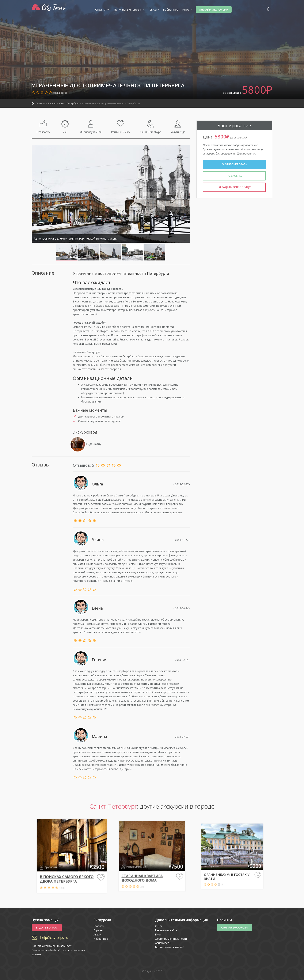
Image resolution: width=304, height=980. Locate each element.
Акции (97, 935)
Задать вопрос (47, 928)
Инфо (188, 9)
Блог (158, 935)
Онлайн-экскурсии (214, 9)
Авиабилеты (163, 943)
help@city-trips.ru (54, 938)
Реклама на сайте (166, 930)
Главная (99, 926)
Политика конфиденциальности (52, 946)
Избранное (171, 9)
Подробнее (234, 176)
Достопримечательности (171, 939)
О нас (159, 926)
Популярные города (130, 9)
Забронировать (234, 164)
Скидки (154, 9)
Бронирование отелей (170, 947)
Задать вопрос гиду (234, 187)
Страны (103, 9)
